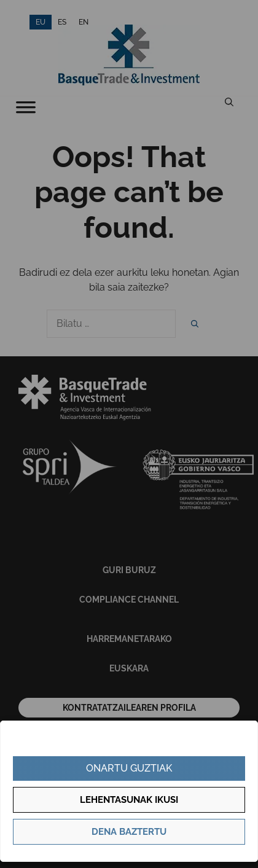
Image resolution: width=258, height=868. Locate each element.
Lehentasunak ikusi (129, 800)
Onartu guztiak (129, 768)
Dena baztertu (129, 832)
